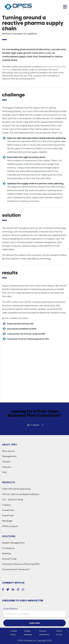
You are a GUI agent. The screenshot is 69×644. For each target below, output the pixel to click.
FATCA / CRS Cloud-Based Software (21, 494)
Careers (6, 462)
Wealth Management (13, 543)
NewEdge (7, 521)
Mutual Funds (9, 559)
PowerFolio (8, 510)
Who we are (8, 451)
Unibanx (6, 505)
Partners (7, 467)
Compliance (8, 548)
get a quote (35, 425)
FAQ (4, 472)
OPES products (10, 526)
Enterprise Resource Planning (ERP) (21, 564)
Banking (6, 554)
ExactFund (8, 516)
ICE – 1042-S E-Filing (13, 500)
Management (9, 456)
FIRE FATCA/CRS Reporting (16, 489)
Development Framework (16, 569)
